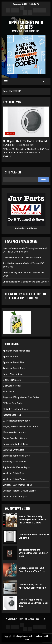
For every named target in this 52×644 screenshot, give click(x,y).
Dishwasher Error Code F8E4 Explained (22, 258)
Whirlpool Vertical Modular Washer (20, 491)
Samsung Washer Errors (15, 462)
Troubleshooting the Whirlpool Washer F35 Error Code (10, 553)
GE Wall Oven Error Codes (15, 409)
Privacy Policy (11, 619)
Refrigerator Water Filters (15, 444)
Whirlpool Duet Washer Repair (17, 485)
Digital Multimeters (12, 380)
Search (43, 179)
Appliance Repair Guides (26, 25)
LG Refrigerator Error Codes (16, 421)
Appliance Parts (11, 357)
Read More (7, 156)
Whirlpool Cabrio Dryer (14, 473)
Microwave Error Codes (14, 432)
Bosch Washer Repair (13, 374)
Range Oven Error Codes (15, 438)
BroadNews (39, 636)
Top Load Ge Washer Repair (16, 467)
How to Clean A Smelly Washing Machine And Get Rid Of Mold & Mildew (10, 520)
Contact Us (40, 619)
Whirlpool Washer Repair (15, 497)
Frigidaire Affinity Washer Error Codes (21, 397)
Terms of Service (26, 619)
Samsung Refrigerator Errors (17, 456)
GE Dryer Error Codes (13, 403)
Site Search (13, 172)
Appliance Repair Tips (14, 362)
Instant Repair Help (12, 415)
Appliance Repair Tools (14, 368)
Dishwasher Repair (12, 386)
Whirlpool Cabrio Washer (15, 479)
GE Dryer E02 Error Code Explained (26, 122)
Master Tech (10, 145)
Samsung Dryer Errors (14, 450)
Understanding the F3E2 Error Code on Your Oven (10, 570)
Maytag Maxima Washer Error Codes (21, 427)
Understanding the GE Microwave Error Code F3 (26, 282)
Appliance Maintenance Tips (17, 351)
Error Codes (10, 134)
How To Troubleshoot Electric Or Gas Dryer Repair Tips (10, 603)
